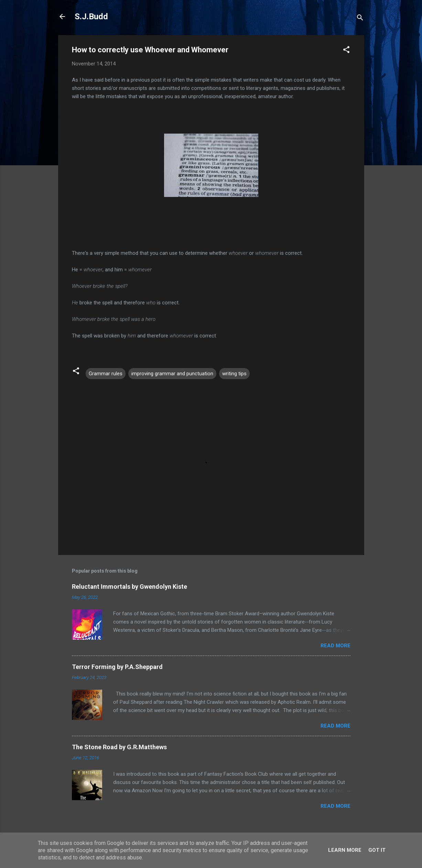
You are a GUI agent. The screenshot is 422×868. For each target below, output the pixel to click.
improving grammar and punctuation (172, 374)
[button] (346, 51)
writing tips (234, 374)
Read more (336, 646)
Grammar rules (106, 374)
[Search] (360, 19)
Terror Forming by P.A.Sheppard (117, 667)
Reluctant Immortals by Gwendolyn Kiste (129, 587)
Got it (377, 850)
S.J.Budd (91, 17)
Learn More (345, 850)
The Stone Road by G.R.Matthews (119, 747)
